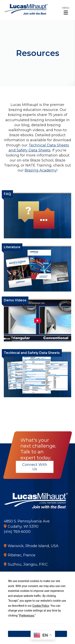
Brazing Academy (41, 170)
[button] (66, 10)
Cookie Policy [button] (41, 606)
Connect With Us (34, 467)
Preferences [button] (27, 616)
